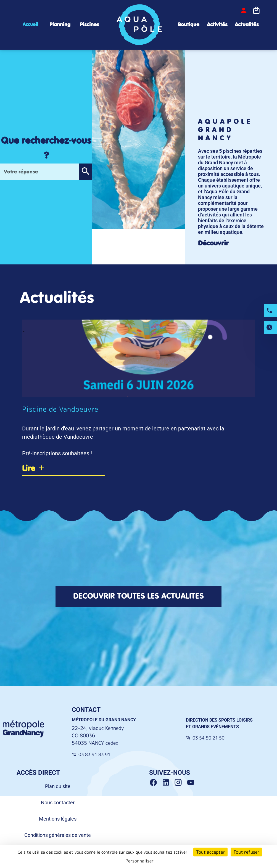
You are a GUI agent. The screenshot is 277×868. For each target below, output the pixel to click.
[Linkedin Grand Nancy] (168, 783)
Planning (60, 25)
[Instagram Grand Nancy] (180, 783)
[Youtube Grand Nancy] (192, 783)
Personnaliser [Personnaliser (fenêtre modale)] (139, 861)
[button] (85, 172)
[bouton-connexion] (244, 11)
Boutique (189, 25)
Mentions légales (58, 819)
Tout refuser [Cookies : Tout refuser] (246, 852)
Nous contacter (58, 803)
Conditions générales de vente (58, 835)
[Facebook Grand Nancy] (155, 783)
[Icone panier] (256, 11)
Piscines (89, 25)
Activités (217, 25)
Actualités (247, 25)
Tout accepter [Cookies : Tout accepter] (210, 852)
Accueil (30, 25)
